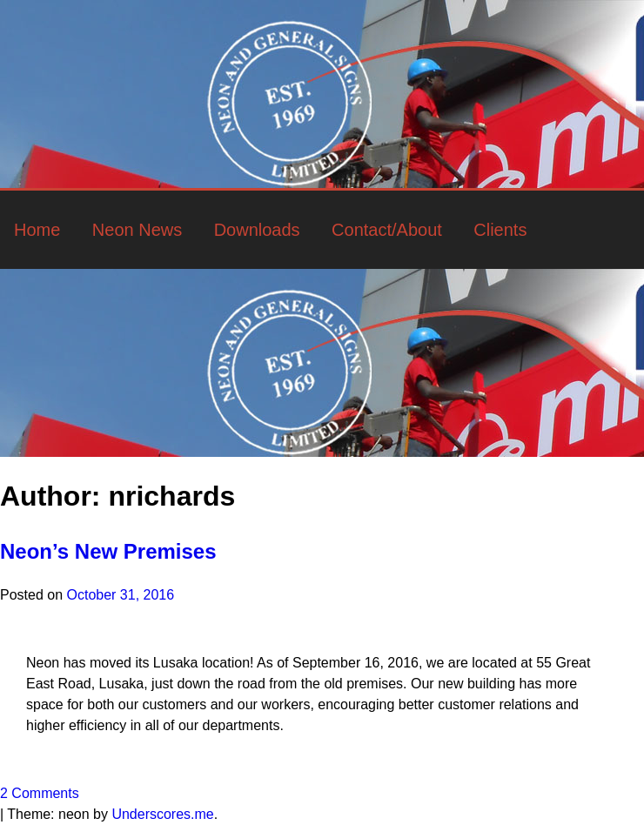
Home (37, 230)
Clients (500, 230)
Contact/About (387, 230)
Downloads (257, 230)
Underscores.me (162, 814)
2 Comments (40, 793)
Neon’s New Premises (108, 551)
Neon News (137, 230)
